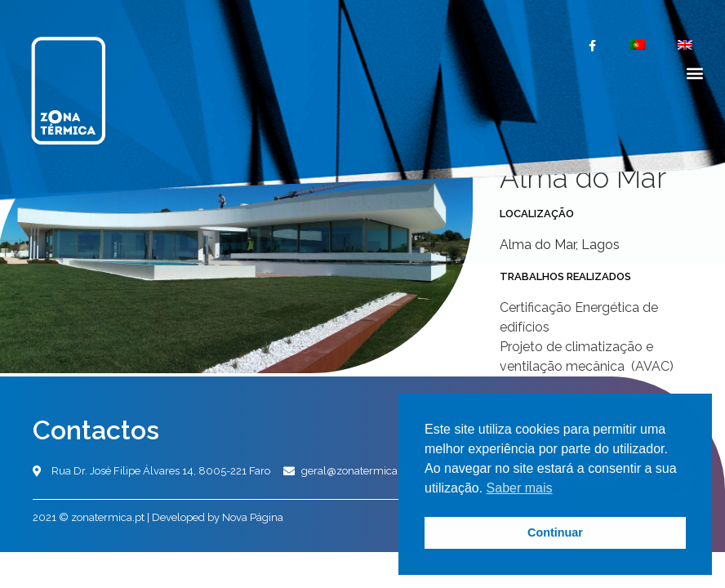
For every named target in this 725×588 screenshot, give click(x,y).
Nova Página (253, 517)
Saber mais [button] (520, 488)
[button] (695, 72)
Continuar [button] (555, 532)
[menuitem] (638, 45)
